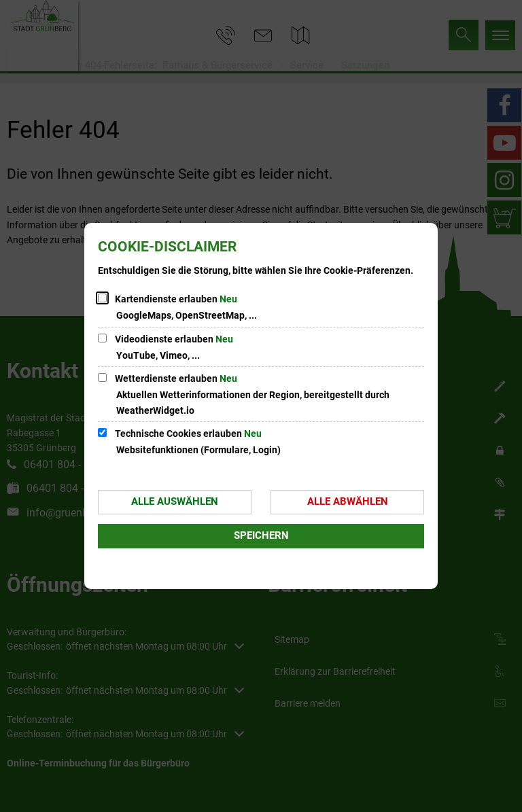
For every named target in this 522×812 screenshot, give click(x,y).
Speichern (261, 535)
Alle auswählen (175, 501)
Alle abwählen (348, 501)
